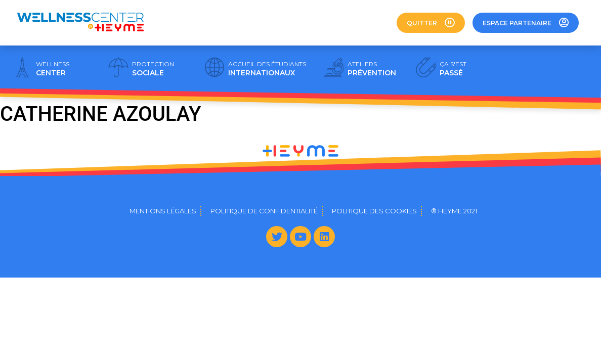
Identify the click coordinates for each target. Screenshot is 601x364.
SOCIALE (153, 69)
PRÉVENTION (372, 69)
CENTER (53, 69)
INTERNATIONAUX (267, 69)
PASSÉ (453, 69)
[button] (431, 23)
